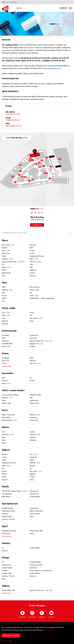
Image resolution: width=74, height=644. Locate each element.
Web (34, 213)
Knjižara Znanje (7, 517)
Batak (4, 338)
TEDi (3, 276)
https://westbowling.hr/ (14, 126)
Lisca (4, 318)
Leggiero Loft (34, 344)
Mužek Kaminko (35, 497)
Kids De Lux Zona (35, 262)
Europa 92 (33, 457)
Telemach (5, 551)
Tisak (3, 579)
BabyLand (33, 245)
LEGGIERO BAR (7, 344)
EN (18, 8)
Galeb (4, 256)
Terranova (33, 276)
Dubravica (5, 341)
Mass (31, 265)
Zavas (32, 480)
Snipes (32, 534)
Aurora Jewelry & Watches (10, 395)
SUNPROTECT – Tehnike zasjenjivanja (42, 298)
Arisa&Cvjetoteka (7, 508)
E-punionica (33, 568)
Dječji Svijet (6, 253)
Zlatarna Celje (6, 403)
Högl (4, 437)
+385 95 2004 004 (13, 114)
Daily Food (33, 338)
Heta (31, 398)
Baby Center (6, 245)
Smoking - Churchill (8, 519)
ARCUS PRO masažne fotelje (11, 491)
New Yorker (33, 318)
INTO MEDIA (6, 418)
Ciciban (32, 251)
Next (31, 267)
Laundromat (33, 418)
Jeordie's (32, 466)
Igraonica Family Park (9, 262)
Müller (4, 267)
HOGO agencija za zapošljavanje (41, 571)
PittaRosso (33, 270)
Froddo (32, 253)
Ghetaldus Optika (35, 395)
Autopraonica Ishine (8, 511)
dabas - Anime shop (8, 415)
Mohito (4, 471)
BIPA (3, 378)
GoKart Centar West (36, 531)
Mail (40, 213)
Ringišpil (32, 346)
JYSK (3, 293)
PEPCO (4, 270)
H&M (31, 259)
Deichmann (6, 435)
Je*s (3, 468)
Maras (4, 400)
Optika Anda (34, 400)
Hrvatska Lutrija (7, 573)
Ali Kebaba (6, 335)
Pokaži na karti (17, 138)
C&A (4, 251)
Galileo (32, 460)
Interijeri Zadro (34, 290)
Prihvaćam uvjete (11, 636)
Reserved (5, 321)
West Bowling (6, 366)
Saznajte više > (49, 630)
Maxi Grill (33, 364)
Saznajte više (37, 225)
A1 (3, 548)
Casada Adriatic (7, 568)
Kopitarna (33, 437)
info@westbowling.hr (53, 68)
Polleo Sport (6, 534)
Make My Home (7, 420)
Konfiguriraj (6, 641)
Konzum (4, 296)
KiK (3, 265)
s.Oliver (32, 273)
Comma (4, 457)
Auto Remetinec (7, 494)
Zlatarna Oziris (34, 403)
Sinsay (32, 321)
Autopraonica (34, 335)
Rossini (4, 443)
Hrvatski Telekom (35, 548)
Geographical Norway (37, 256)
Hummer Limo (34, 494)
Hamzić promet (35, 514)
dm (31, 378)
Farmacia (5, 381)
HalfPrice (5, 259)
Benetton (5, 248)
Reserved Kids (6, 273)
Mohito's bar (6, 346)
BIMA (31, 248)
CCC (4, 432)
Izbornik (66, 8)
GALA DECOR (34, 287)
